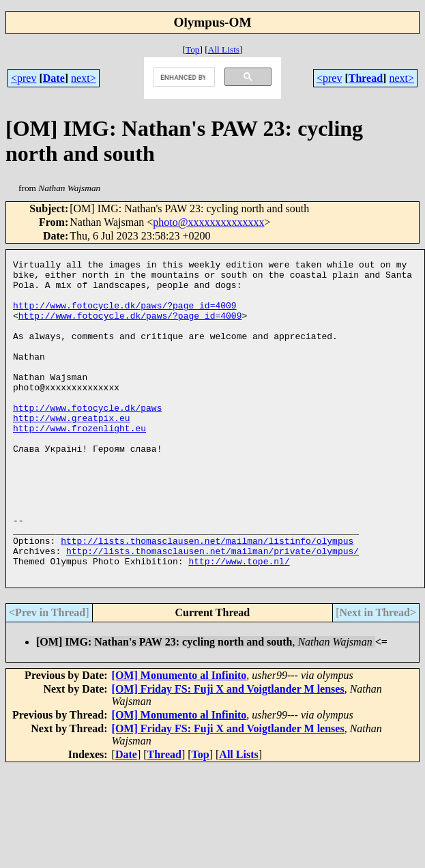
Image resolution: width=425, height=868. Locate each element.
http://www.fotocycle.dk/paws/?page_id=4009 (125, 315)
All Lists (224, 49)
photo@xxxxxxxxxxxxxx (208, 222)
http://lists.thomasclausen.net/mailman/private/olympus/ (212, 610)
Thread (366, 78)
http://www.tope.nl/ (239, 622)
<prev (24, 78)
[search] (183, 77)
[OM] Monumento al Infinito (179, 739)
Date (54, 78)
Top (193, 49)
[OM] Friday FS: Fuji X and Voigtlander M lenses (228, 752)
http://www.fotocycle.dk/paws (87, 438)
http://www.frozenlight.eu (79, 463)
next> (84, 78)
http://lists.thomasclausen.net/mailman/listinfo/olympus (207, 598)
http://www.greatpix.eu (72, 450)
